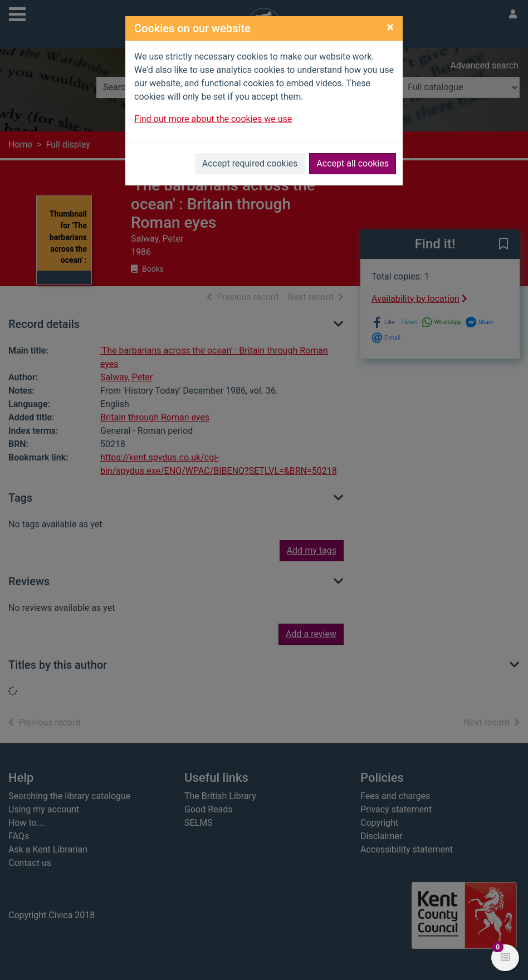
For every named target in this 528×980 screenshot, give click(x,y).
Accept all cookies (353, 163)
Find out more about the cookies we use (213, 119)
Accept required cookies (250, 163)
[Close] (390, 27)
